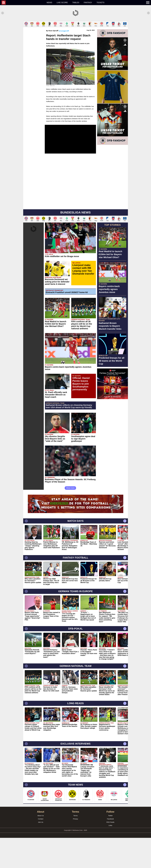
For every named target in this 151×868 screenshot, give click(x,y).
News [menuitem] (49, 3)
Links (110, 825)
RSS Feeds (110, 822)
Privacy (75, 819)
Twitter (110, 816)
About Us (41, 816)
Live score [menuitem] (62, 3)
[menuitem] (23, 3)
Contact (41, 819)
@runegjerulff (64, 31)
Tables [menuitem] (76, 3)
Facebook (110, 819)
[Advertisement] (113, 431)
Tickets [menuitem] (100, 3)
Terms (75, 816)
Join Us (41, 822)
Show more (70, 488)
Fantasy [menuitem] (88, 3)
